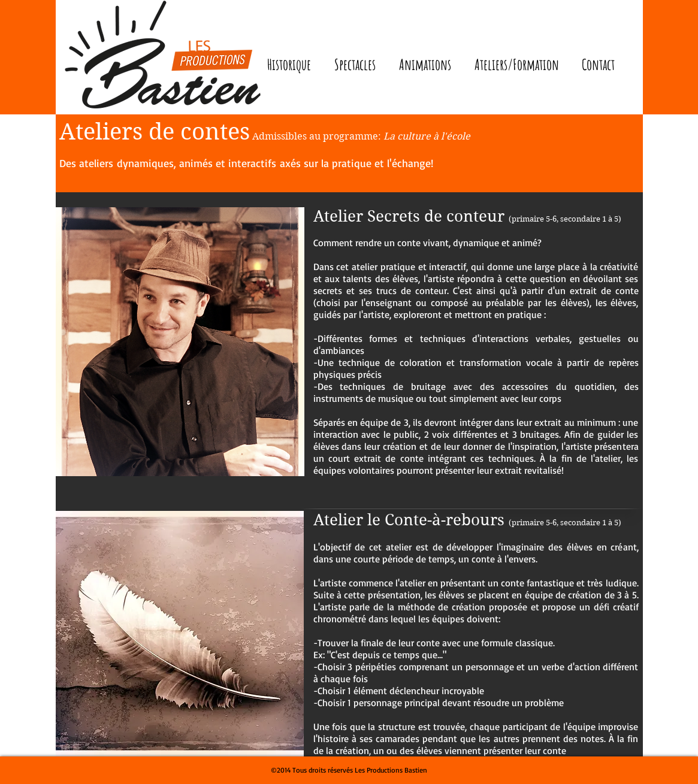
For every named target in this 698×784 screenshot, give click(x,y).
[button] (355, 65)
